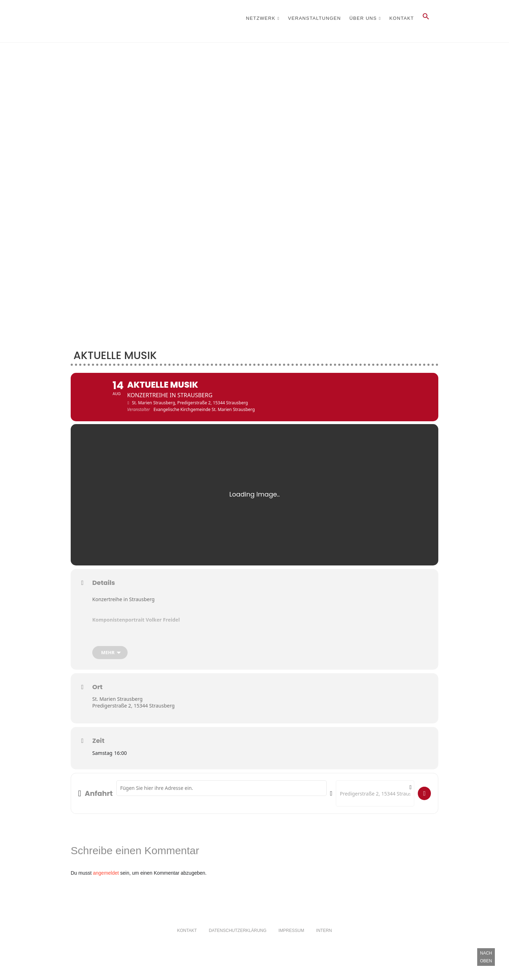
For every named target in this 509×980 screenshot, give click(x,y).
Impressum (291, 946)
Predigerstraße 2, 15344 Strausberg (133, 721)
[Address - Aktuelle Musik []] (221, 803)
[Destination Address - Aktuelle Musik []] (375, 809)
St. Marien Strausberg (117, 714)
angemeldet (106, 888)
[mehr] (110, 668)
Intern (324, 946)
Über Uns (363, 18)
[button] (426, 18)
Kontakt (402, 18)
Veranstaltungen (315, 18)
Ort (97, 702)
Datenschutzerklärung (238, 946)
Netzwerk (261, 18)
